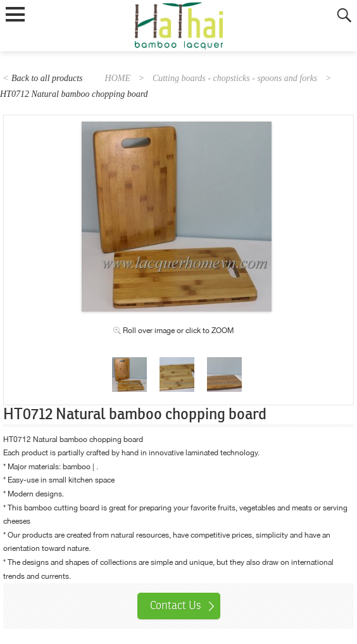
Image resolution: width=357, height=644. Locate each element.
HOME (118, 78)
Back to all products (47, 78)
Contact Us (176, 605)
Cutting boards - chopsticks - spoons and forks (235, 78)
